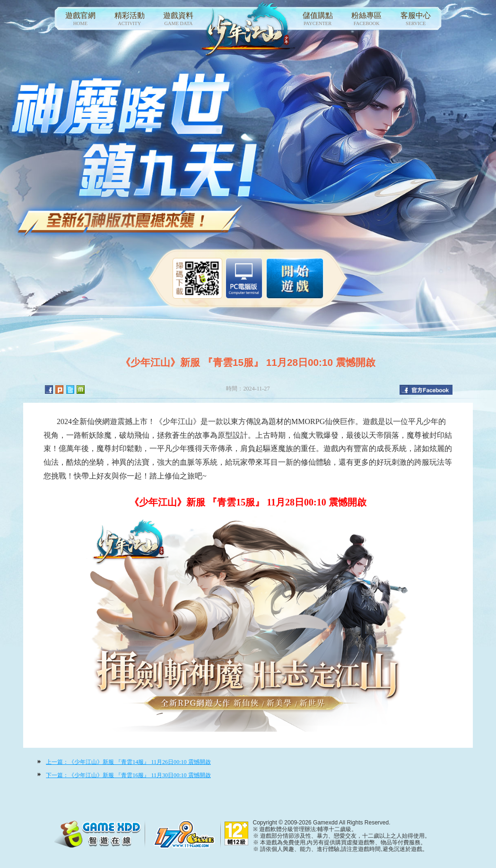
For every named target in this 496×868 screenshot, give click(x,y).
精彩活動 (130, 19)
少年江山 (248, 30)
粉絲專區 (366, 19)
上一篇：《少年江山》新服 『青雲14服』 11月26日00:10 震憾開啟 (128, 762)
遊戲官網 (80, 19)
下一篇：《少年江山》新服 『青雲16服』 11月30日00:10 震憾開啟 (128, 775)
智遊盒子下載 (244, 278)
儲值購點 (318, 19)
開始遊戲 (295, 278)
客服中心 (416, 19)
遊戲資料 (179, 19)
